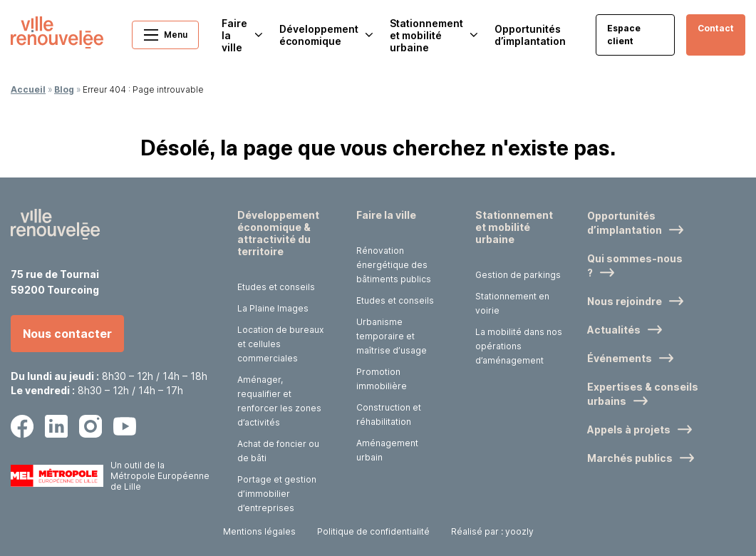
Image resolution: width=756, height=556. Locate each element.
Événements (620, 358)
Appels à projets (629, 429)
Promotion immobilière (382, 379)
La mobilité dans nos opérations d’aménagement (519, 346)
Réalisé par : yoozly (492, 531)
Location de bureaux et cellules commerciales (280, 344)
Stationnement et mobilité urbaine (514, 227)
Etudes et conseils (276, 287)
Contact (716, 28)
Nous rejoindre (625, 301)
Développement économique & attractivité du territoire (278, 233)
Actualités (614, 330)
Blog (64, 89)
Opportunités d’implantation (530, 35)
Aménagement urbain (387, 450)
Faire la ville (386, 215)
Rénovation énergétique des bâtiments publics (394, 265)
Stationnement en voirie (512, 303)
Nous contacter (67, 334)
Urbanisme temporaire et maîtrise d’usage (392, 336)
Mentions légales (259, 531)
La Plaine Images (273, 308)
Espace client (624, 35)
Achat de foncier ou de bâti (278, 451)
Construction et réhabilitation (389, 415)
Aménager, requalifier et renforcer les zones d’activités (279, 401)
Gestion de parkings (518, 275)
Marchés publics (630, 458)
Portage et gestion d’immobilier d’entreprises (277, 494)
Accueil (28, 89)
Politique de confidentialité (373, 531)
